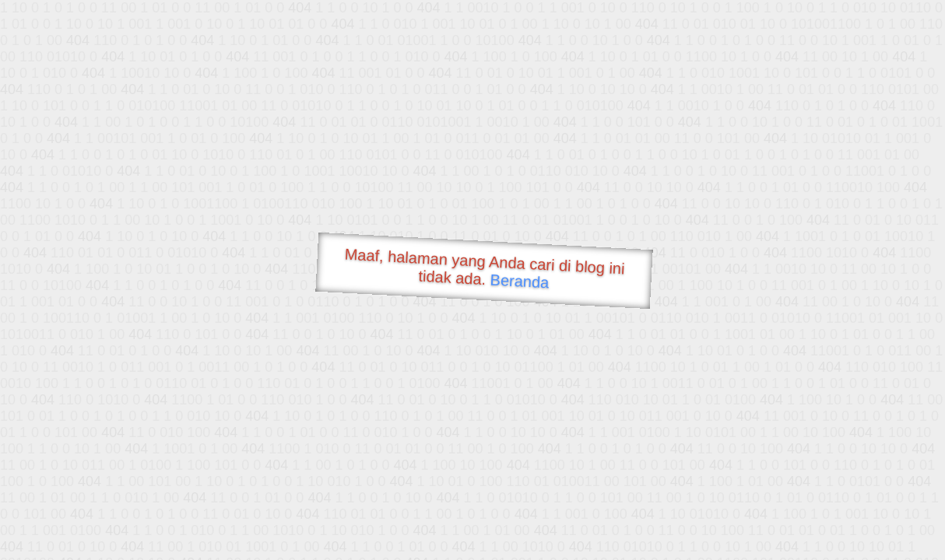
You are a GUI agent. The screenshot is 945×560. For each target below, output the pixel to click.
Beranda (520, 281)
